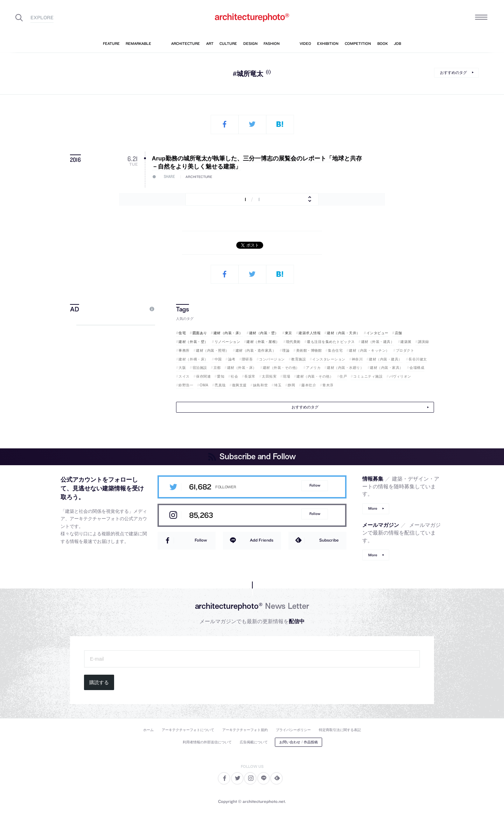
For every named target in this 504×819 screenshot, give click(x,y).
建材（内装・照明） (213, 350)
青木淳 (328, 385)
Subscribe (329, 540)
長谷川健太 (418, 359)
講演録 (423, 342)
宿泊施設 (200, 368)
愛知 (221, 376)
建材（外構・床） (193, 359)
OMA (204, 385)
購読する (99, 682)
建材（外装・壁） (193, 342)
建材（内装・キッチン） (369, 350)
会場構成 (417, 368)
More (373, 508)
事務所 (184, 350)
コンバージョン (272, 359)
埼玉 (278, 385)
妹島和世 (260, 385)
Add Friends (262, 540)
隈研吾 (247, 359)
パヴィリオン (400, 376)
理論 (286, 350)
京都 (217, 368)
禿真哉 (220, 385)
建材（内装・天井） (344, 333)
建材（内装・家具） (387, 368)
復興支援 (239, 385)
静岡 (291, 385)
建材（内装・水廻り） (345, 368)
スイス (184, 376)
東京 (289, 333)
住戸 (343, 376)
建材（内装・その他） (315, 376)
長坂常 (250, 376)
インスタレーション (329, 359)
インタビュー (377, 333)
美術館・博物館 (309, 350)
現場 (286, 376)
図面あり (200, 333)
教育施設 (299, 359)
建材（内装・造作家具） (256, 350)
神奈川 (357, 359)
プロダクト (405, 350)
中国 (218, 359)
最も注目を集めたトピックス (331, 342)
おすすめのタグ (453, 73)
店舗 (398, 333)
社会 (234, 376)
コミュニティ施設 (368, 376)
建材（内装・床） (228, 333)
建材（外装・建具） (378, 342)
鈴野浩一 (186, 385)
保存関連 (203, 376)
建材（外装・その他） (281, 368)
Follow (315, 485)
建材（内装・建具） (386, 359)
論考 (232, 359)
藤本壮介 (309, 385)
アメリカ (313, 368)
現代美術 (293, 342)
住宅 (182, 333)
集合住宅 (335, 350)
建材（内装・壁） (264, 333)
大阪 (182, 368)
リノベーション (227, 342)
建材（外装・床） (242, 368)
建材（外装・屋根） (263, 342)
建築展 (406, 342)
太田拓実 (269, 376)
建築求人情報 (310, 333)
